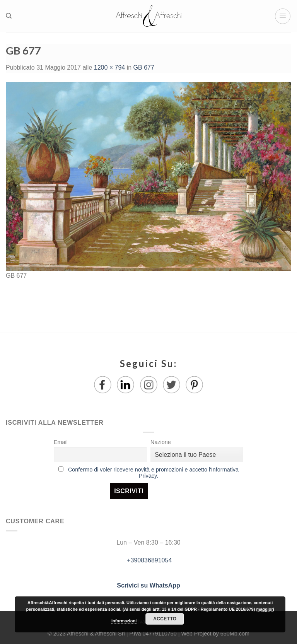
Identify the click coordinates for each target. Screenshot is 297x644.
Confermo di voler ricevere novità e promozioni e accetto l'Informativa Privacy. (153, 473)
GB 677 (144, 67)
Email (61, 442)
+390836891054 (149, 560)
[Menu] (283, 16)
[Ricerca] (9, 16)
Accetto (165, 619)
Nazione (161, 442)
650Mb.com (235, 634)
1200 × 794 (110, 67)
